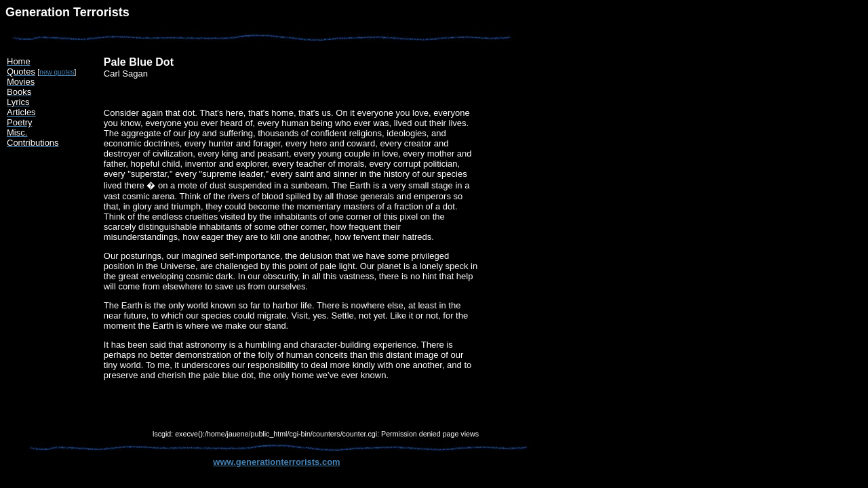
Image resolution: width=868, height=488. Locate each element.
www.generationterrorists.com (276, 462)
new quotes (57, 72)
